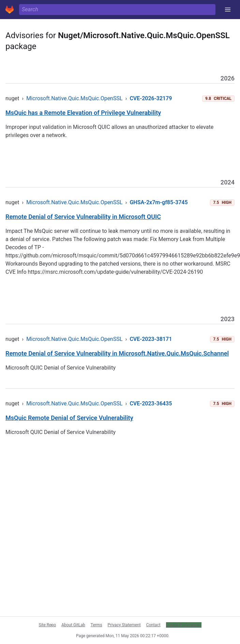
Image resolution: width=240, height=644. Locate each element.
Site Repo (48, 625)
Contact (153, 625)
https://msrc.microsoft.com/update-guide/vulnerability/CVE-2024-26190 (116, 272)
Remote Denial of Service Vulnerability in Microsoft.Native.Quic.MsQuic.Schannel (117, 353)
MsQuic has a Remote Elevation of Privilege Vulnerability (83, 113)
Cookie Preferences (184, 625)
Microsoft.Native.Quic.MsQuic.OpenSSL (74, 98)
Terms (96, 625)
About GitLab (73, 625)
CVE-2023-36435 (151, 403)
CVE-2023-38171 (151, 339)
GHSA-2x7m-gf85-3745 (159, 202)
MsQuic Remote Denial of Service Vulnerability (69, 418)
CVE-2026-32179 (151, 98)
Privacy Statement (124, 625)
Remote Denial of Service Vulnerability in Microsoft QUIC (83, 217)
